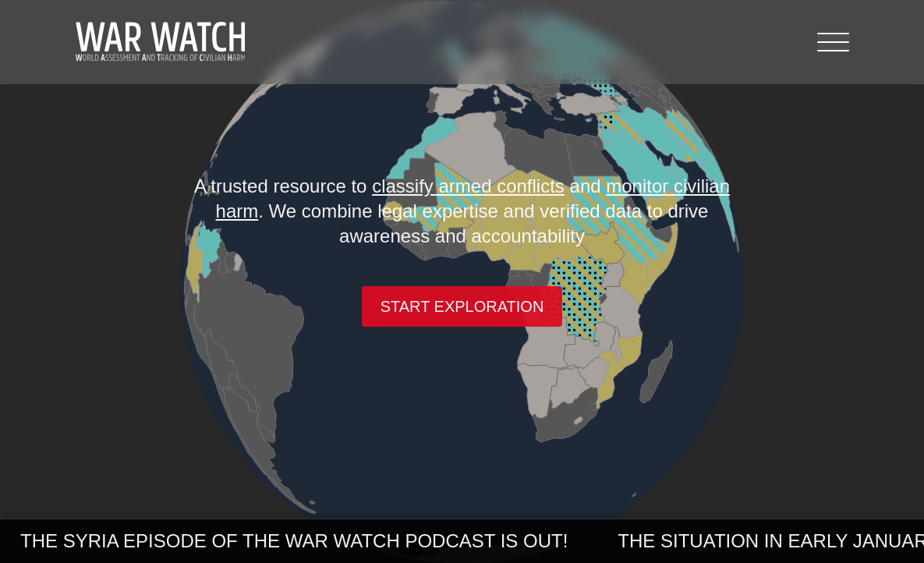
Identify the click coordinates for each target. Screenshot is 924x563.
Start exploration (462, 306)
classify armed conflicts (468, 186)
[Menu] (833, 42)
